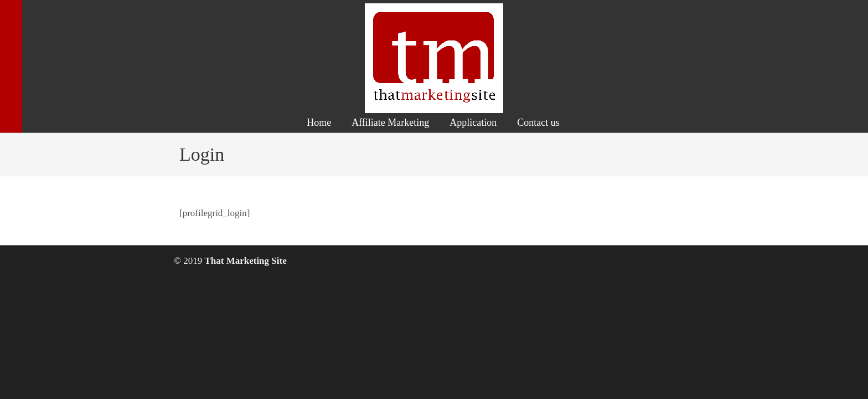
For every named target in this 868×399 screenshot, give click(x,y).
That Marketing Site (434, 58)
